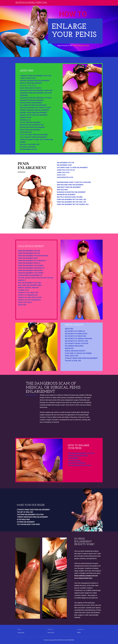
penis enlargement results (29, 263)
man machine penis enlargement (70, 185)
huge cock (61, 175)
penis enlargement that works (31, 266)
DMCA (79, 633)
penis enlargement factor (29, 253)
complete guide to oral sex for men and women (36, 141)
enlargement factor (28, 149)
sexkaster (69, 348)
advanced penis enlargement (32, 100)
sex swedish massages (74, 346)
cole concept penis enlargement (34, 137)
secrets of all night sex (28, 293)
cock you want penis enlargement (34, 135)
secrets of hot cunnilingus (29, 300)
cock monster (26, 132)
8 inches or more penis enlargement (35, 81)
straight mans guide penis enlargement (81, 358)
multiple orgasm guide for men (70, 197)
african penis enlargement (31, 103)
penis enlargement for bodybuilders (33, 256)
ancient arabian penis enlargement (35, 110)
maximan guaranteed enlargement (71, 192)
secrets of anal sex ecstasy (30, 297)
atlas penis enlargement (30, 122)
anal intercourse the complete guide (35, 108)
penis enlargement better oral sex (72, 202)
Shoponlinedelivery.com (31, 3)
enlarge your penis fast (30, 145)
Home (19, 629)
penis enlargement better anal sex (72, 199)
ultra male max (74, 461)
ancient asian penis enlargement (34, 113)
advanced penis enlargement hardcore (36, 90)
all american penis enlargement (33, 105)
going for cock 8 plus (66, 170)
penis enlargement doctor (29, 251)
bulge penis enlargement (30, 130)
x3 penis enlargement (77, 463)
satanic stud (23, 290)
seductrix (22, 305)
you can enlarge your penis (79, 466)
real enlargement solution (29, 283)
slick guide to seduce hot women (78, 353)
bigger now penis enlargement (33, 127)
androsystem (26, 117)
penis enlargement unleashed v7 (31, 268)
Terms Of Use (51, 633)
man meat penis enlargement (69, 187)
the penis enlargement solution (81, 453)
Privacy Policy (21, 633)
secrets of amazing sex (28, 295)
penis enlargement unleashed (30, 270)
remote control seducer (28, 288)
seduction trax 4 (25, 302)
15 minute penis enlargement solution (36, 76)
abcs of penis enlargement (31, 83)
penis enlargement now (28, 258)
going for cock (63, 172)
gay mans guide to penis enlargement (72, 168)
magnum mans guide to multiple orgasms (74, 182)
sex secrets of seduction (75, 336)
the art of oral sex (73, 361)
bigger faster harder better (32, 125)
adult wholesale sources (31, 88)
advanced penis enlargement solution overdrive (36, 94)
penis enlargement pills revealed (32, 261)
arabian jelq (25, 120)
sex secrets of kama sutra (76, 334)
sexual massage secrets (75, 351)
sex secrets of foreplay (75, 331)
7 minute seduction (28, 78)
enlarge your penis (28, 86)
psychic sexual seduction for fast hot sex (36, 278)
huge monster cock (65, 177)
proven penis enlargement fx (30, 275)
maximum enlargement (66, 195)
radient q (22, 280)
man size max (62, 190)
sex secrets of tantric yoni (76, 341)
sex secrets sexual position (77, 343)
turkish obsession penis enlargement (78, 457)
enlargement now (64, 165)
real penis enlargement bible (30, 285)
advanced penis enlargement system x (36, 98)
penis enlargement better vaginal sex (73, 204)
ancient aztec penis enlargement (34, 115)
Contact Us (81, 629)
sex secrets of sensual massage (78, 339)
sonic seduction (72, 356)
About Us (50, 629)
